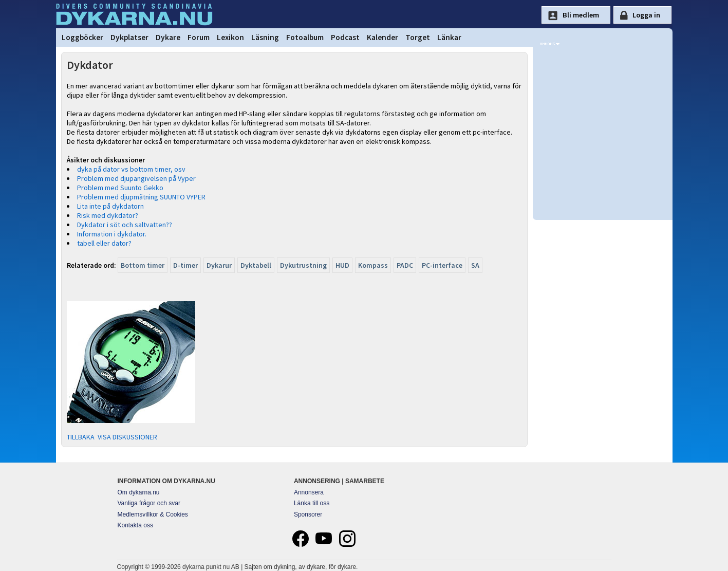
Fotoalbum (305, 37)
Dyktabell (256, 265)
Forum (199, 37)
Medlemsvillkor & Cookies (153, 514)
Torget (418, 37)
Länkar (449, 37)
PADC (405, 265)
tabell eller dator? (104, 243)
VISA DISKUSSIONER (127, 437)
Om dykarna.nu (139, 492)
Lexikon (230, 37)
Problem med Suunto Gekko (120, 188)
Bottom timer (143, 265)
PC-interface (442, 265)
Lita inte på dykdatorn (110, 206)
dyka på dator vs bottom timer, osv (131, 169)
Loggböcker (82, 37)
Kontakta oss (135, 525)
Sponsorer (308, 514)
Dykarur (219, 265)
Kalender (382, 37)
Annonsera (309, 492)
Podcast (345, 37)
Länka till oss (312, 503)
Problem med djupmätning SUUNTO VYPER (141, 197)
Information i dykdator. (112, 234)
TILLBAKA (81, 437)
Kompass (373, 265)
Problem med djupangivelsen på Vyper (136, 178)
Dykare (168, 37)
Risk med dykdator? (108, 215)
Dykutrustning (303, 265)
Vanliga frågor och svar (149, 503)
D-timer (185, 265)
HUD (342, 265)
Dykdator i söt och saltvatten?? (125, 225)
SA (475, 265)
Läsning (265, 37)
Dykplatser (129, 37)
